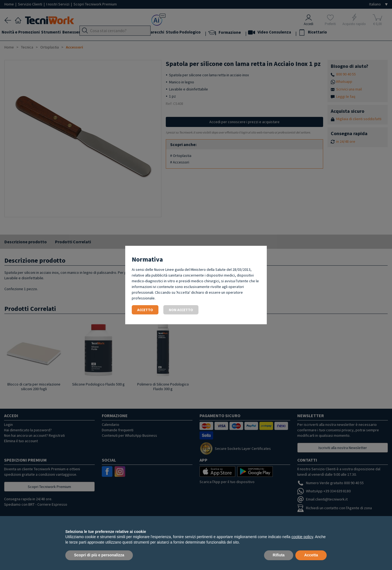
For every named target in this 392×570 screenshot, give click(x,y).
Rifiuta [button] (279, 555)
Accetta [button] (311, 555)
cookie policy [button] (302, 537)
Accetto (145, 310)
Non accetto (181, 310)
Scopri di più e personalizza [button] (99, 555)
